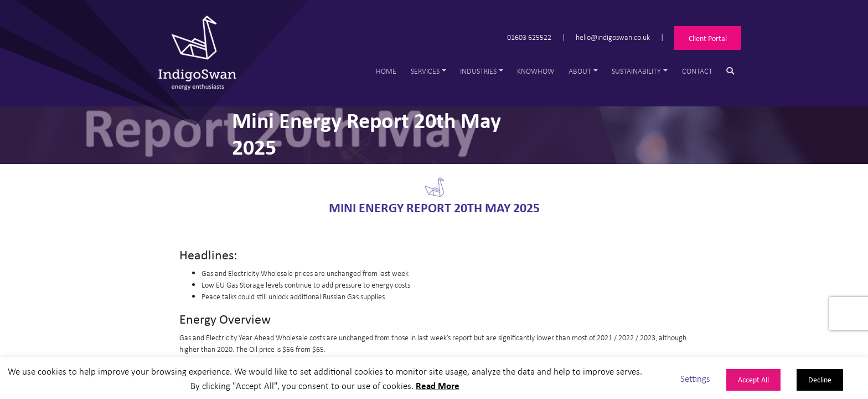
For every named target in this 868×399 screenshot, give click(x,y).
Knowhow (536, 71)
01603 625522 (529, 36)
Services (425, 71)
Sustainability (636, 71)
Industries (478, 71)
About (580, 71)
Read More (438, 385)
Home (386, 71)
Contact (697, 71)
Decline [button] (820, 379)
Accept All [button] (753, 379)
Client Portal (708, 38)
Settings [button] (695, 378)
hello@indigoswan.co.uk (613, 36)
